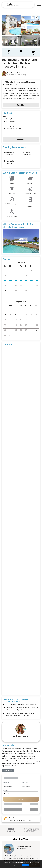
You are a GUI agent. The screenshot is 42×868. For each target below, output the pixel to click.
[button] (39, 830)
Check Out (25, 783)
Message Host (8, 770)
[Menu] (39, 5)
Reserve (21, 799)
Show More (21, 105)
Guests (6, 790)
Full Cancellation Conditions (11, 702)
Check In (6, 783)
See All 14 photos (31, 40)
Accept (26, 865)
